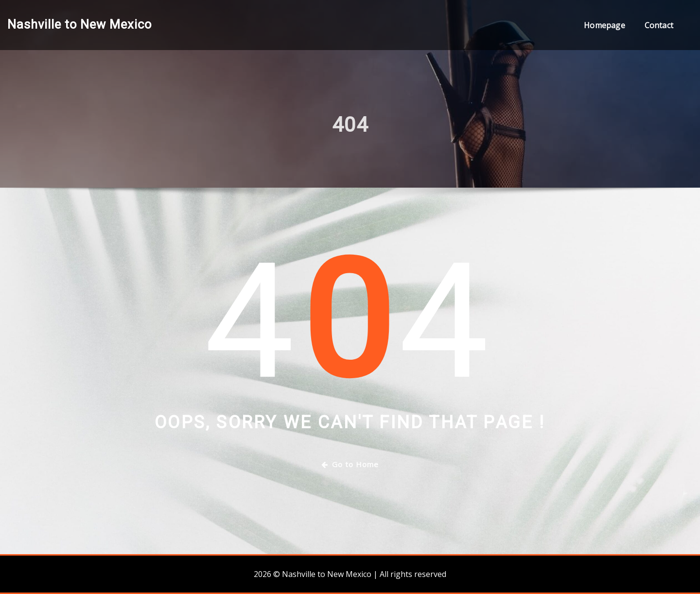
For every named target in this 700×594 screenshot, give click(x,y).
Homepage (604, 25)
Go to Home (350, 464)
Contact (659, 25)
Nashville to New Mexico (79, 24)
